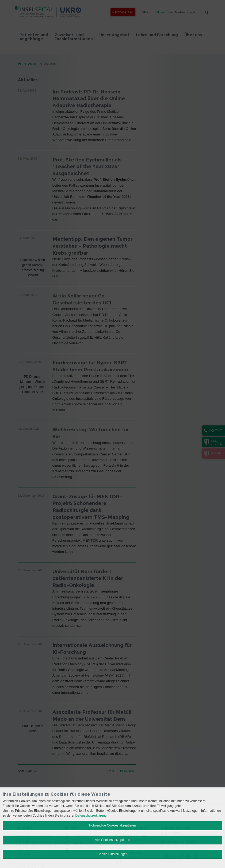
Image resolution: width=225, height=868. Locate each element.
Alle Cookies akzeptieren (112, 840)
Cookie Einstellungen (112, 854)
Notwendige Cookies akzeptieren (112, 825)
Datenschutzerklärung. (91, 816)
